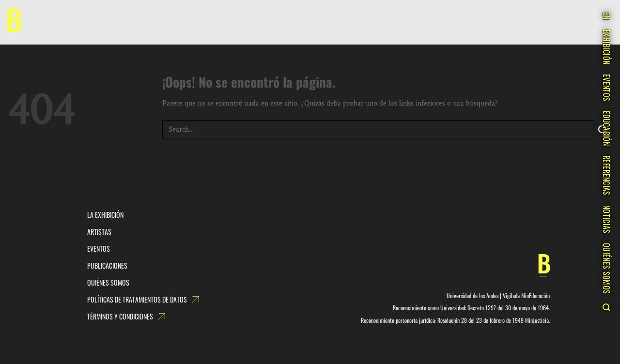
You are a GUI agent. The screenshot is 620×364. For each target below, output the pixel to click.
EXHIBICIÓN (606, 47)
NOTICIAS (606, 220)
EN (606, 16)
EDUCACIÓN (606, 128)
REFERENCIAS (606, 175)
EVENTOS (606, 88)
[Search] (606, 307)
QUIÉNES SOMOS (606, 268)
